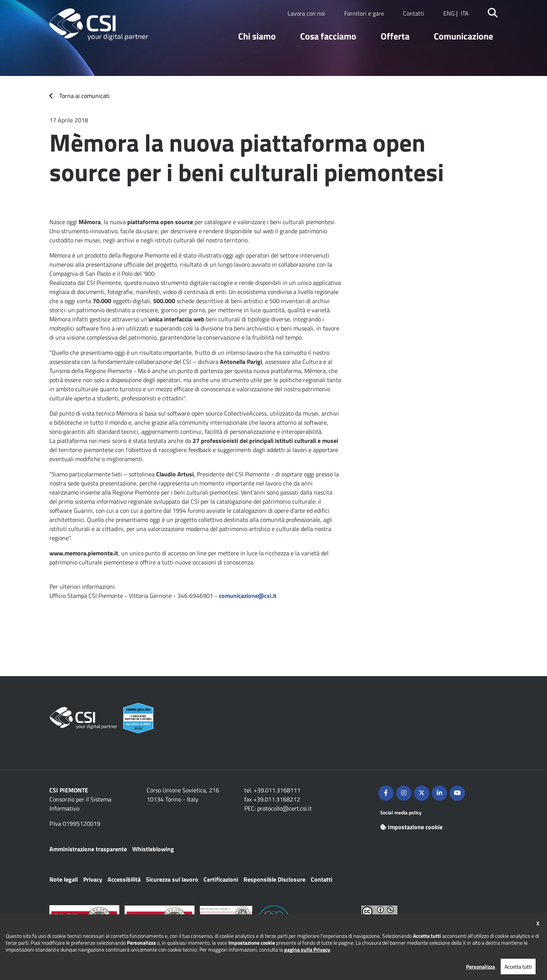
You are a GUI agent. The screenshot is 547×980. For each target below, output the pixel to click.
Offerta (395, 36)
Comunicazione (463, 36)
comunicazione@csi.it (248, 596)
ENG (449, 13)
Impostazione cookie (411, 827)
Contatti (414, 13)
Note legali (64, 879)
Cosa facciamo (328, 36)
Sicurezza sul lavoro (172, 879)
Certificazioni (221, 879)
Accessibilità (124, 879)
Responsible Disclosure (274, 879)
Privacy (93, 879)
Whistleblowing (153, 849)
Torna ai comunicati (85, 96)
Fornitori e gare (364, 13)
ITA (465, 13)
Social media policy (401, 812)
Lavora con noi (306, 13)
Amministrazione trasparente (88, 849)
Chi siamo (257, 36)
